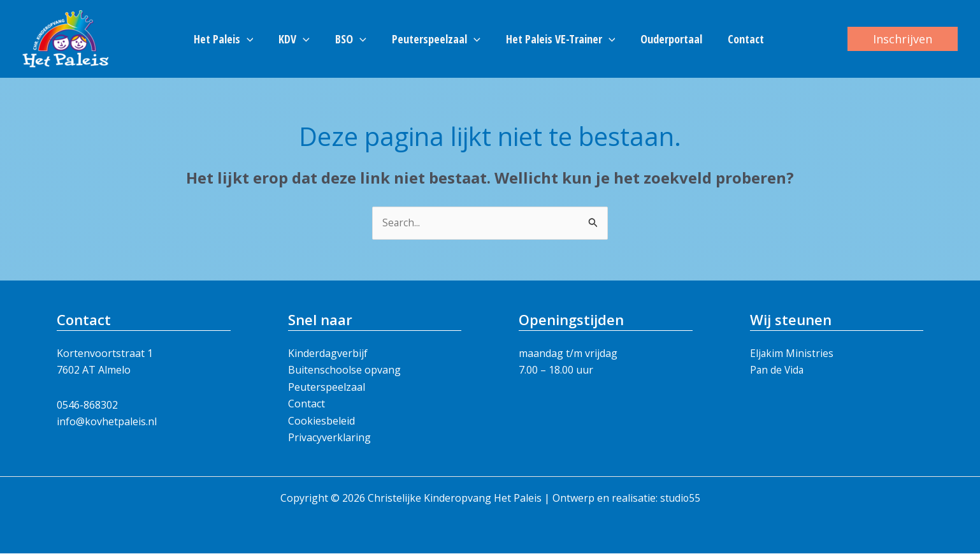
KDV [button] (299, 39)
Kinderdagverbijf (328, 354)
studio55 (680, 499)
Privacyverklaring (329, 438)
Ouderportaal (666, 39)
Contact (738, 39)
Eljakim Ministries (792, 354)
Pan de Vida (778, 370)
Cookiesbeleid (321, 421)
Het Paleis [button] (231, 39)
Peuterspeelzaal (327, 388)
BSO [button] (353, 39)
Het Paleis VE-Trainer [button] (558, 39)
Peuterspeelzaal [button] (436, 39)
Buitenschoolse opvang (344, 370)
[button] (255, 39)
